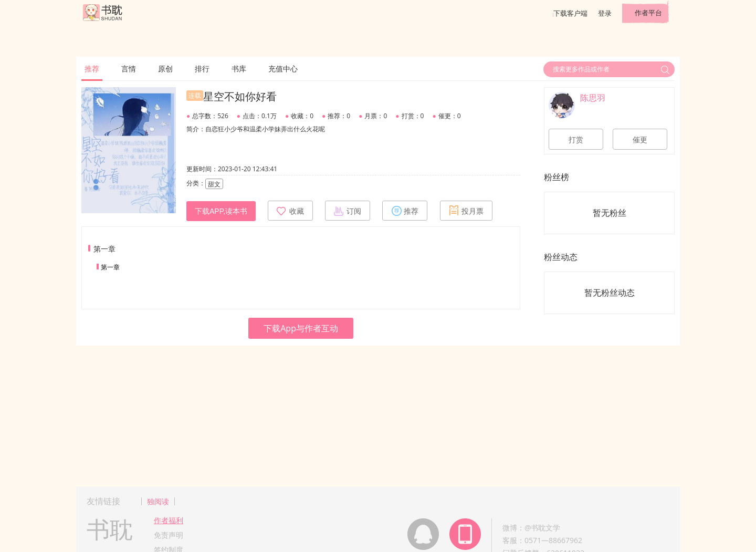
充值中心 (283, 69)
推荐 (92, 69)
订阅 (348, 211)
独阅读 (158, 501)
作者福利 (169, 520)
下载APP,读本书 (221, 211)
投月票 (466, 211)
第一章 (110, 267)
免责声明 (169, 535)
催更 (640, 140)
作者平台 (648, 13)
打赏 (576, 140)
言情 (129, 69)
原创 (165, 69)
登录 (605, 13)
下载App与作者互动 (301, 328)
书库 (239, 69)
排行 (202, 69)
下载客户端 (570, 13)
